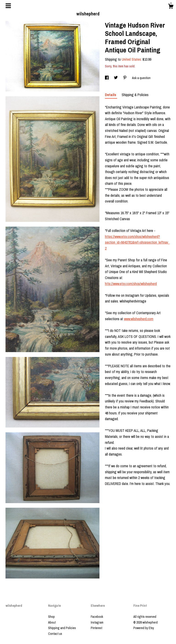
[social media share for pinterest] (125, 78)
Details (111, 95)
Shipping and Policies (62, 628)
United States (131, 59)
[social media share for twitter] (116, 78)
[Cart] (171, 7)
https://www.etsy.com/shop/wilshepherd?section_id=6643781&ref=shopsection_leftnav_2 (137, 242)
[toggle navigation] (8, 6)
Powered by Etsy (144, 628)
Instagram (97, 622)
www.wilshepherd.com (139, 319)
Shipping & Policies (135, 95)
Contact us (55, 634)
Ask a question (141, 78)
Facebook (97, 617)
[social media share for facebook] (107, 78)
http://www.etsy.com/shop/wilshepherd (131, 284)
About (52, 622)
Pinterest (96, 628)
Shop (51, 617)
